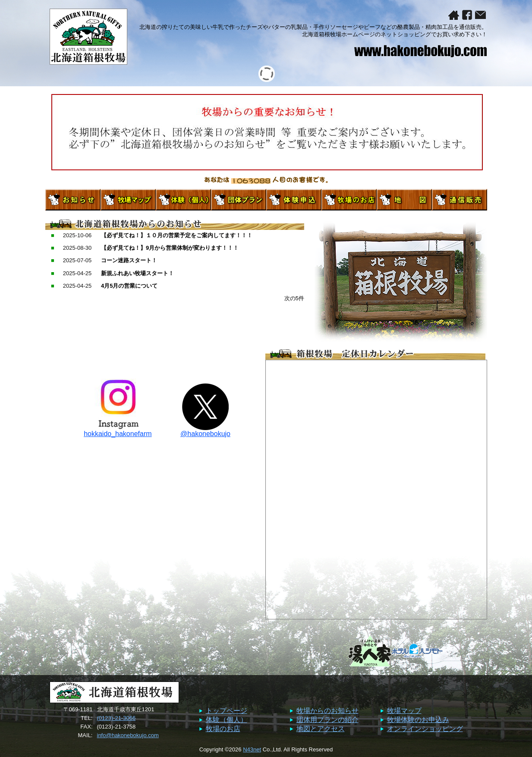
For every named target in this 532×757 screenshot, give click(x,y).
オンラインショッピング (425, 729)
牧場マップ (404, 711)
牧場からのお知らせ (327, 711)
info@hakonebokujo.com (128, 735)
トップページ (227, 711)
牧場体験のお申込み (418, 720)
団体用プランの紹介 (327, 720)
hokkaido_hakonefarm (118, 431)
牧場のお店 (223, 729)
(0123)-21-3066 (116, 718)
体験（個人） (227, 720)
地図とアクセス (321, 729)
